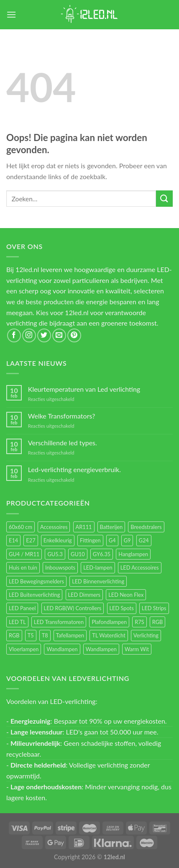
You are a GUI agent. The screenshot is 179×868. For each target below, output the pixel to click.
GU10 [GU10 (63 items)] (78, 554)
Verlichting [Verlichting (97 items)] (146, 635)
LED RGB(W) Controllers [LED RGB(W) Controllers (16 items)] (73, 608)
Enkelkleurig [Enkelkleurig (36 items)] (58, 540)
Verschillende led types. (63, 443)
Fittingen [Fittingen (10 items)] (90, 540)
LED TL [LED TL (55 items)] (17, 622)
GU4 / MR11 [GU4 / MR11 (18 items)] (24, 554)
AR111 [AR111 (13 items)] (84, 527)
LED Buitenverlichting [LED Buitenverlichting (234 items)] (34, 595)
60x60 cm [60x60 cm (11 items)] (20, 527)
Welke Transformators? (62, 416)
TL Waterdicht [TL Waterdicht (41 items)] (109, 635)
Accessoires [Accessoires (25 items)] (54, 527)
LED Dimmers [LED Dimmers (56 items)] (84, 595)
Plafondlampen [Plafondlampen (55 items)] (109, 622)
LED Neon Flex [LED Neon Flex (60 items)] (126, 595)
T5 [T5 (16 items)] (31, 635)
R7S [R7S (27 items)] (139, 622)
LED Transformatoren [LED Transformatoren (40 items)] (59, 622)
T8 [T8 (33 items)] (45, 635)
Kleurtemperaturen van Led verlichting (84, 389)
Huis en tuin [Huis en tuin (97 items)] (23, 568)
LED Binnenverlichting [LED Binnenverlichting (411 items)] (98, 581)
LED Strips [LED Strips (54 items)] (154, 608)
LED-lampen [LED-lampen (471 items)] (98, 568)
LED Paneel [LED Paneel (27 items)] (22, 608)
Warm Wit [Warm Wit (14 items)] (137, 649)
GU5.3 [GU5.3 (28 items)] (55, 554)
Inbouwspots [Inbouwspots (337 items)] (60, 568)
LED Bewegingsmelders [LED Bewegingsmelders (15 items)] (36, 581)
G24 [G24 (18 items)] (144, 540)
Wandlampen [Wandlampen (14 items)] (101, 649)
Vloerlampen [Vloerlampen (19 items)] (24, 649)
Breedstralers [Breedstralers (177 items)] (146, 527)
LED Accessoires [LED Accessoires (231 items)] (140, 568)
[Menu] (11, 14)
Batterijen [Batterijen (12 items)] (111, 527)
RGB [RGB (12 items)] (14, 635)
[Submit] (164, 199)
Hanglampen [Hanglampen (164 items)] (133, 554)
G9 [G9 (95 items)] (127, 540)
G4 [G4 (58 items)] (112, 540)
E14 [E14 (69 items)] (13, 540)
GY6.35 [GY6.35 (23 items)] (102, 554)
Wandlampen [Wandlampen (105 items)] (62, 649)
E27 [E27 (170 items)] (31, 540)
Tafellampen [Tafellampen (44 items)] (70, 635)
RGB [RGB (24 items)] (158, 622)
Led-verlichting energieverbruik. (74, 469)
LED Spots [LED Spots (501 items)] (122, 608)
